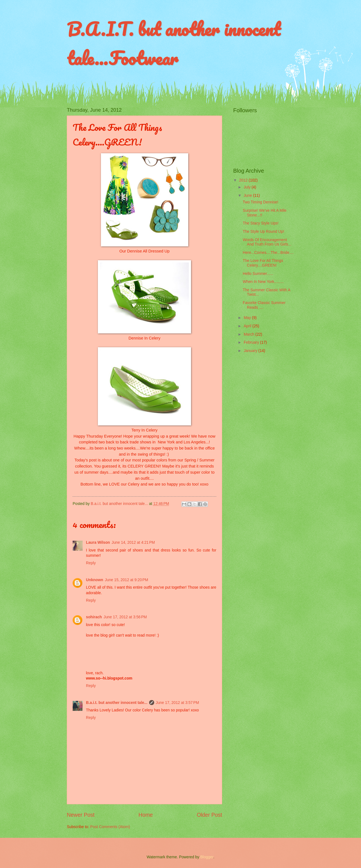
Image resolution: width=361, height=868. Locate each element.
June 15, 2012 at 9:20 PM (126, 580)
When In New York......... (263, 282)
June (248, 196)
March (250, 334)
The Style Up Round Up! (263, 232)
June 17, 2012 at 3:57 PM (177, 703)
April (248, 326)
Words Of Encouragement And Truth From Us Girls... (267, 242)
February (252, 342)
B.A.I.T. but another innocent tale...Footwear (174, 44)
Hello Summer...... (258, 274)
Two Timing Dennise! (260, 202)
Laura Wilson (98, 542)
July (248, 187)
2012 (244, 180)
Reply (91, 563)
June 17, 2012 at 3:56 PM (125, 617)
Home (146, 815)
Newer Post (81, 815)
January (251, 351)
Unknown (95, 580)
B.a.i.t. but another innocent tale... (117, 703)
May (248, 318)
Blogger (207, 857)
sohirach (94, 617)
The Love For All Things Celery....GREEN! (263, 263)
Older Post (209, 815)
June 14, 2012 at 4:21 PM (133, 542)
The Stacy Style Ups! (260, 223)
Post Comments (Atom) (110, 827)
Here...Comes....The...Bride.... (268, 253)
